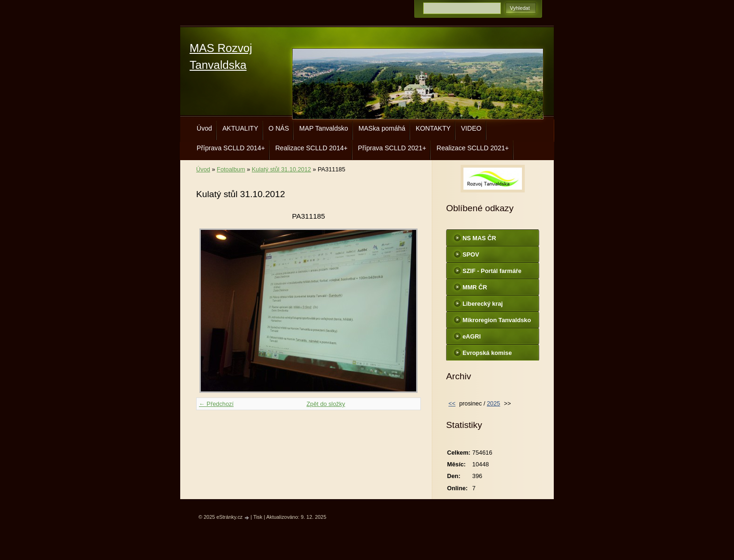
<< (452, 403)
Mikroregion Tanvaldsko (497, 320)
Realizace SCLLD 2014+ (312, 148)
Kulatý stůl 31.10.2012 (282, 169)
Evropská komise (487, 353)
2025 (493, 403)
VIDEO (471, 128)
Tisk (258, 517)
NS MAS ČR (479, 238)
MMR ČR (475, 287)
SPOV (471, 254)
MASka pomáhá (382, 128)
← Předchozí (216, 404)
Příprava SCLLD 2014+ (231, 148)
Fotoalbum (231, 169)
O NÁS (279, 128)
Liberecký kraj (483, 304)
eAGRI (472, 336)
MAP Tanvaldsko (323, 128)
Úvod (204, 128)
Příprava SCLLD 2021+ (392, 148)
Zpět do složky (326, 404)
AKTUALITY (240, 128)
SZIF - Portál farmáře (492, 271)
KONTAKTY (433, 128)
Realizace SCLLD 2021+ (473, 148)
